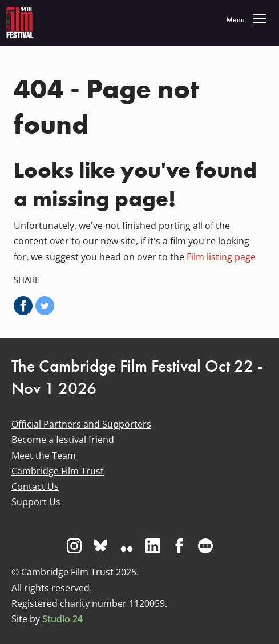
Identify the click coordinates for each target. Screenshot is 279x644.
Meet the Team (44, 456)
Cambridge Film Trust (58, 471)
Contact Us (35, 486)
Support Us (36, 502)
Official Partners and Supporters (81, 424)
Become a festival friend (63, 440)
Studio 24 (62, 619)
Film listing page (221, 257)
